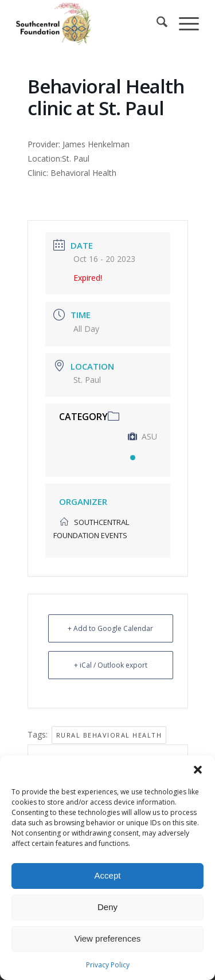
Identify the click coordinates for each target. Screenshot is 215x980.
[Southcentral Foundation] (89, 23)
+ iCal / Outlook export (111, 665)
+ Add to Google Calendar (110, 628)
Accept (108, 875)
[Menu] (183, 23)
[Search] (156, 23)
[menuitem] (156, 23)
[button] (198, 770)
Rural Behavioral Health (109, 735)
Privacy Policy (108, 965)
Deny (107, 907)
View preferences (108, 938)
